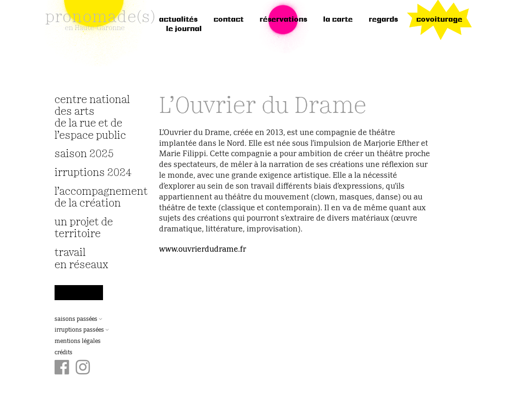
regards (383, 20)
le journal (184, 29)
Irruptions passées (82, 330)
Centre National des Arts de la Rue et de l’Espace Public (92, 118)
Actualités (178, 20)
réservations (283, 20)
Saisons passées (79, 319)
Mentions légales (78, 342)
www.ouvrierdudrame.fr (202, 250)
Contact (229, 20)
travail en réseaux (81, 259)
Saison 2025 (84, 154)
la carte (338, 20)
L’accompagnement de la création (95, 198)
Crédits (64, 353)
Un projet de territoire (84, 228)
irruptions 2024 (93, 173)
